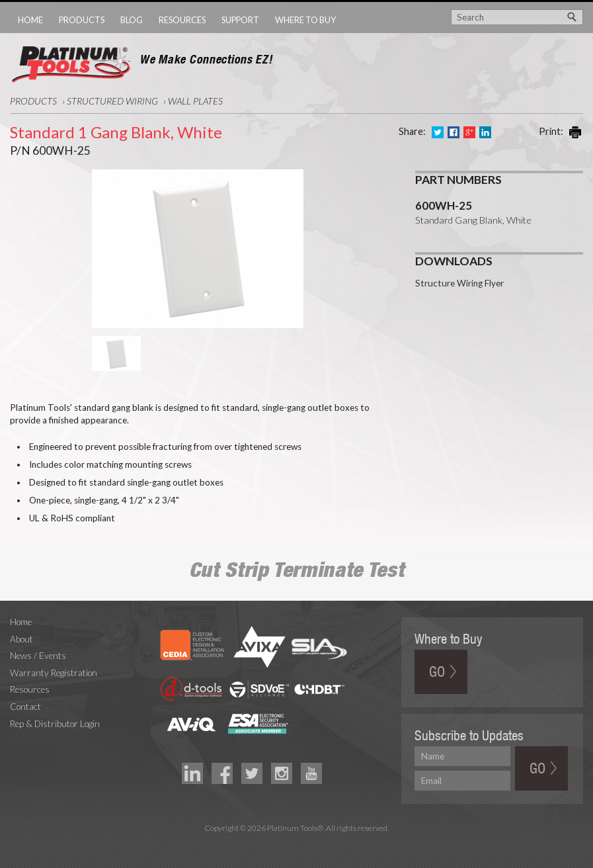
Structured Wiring (112, 101)
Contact (25, 707)
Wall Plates (195, 101)
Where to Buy (305, 20)
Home (30, 20)
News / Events (38, 656)
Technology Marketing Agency (296, 843)
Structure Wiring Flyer (459, 277)
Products (82, 20)
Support (240, 20)
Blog (132, 20)
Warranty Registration (54, 673)
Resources (182, 20)
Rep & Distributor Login (55, 724)
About (21, 639)
